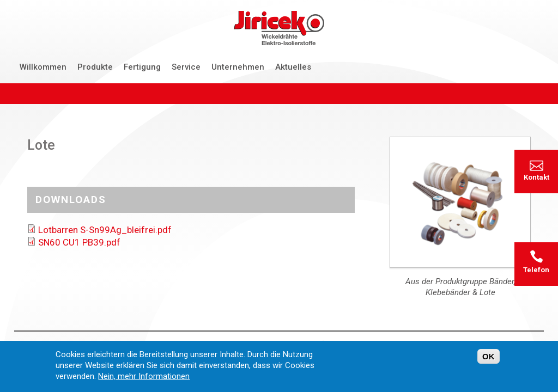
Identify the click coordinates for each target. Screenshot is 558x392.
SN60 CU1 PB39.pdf (79, 242)
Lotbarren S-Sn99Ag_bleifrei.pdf (105, 230)
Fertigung (142, 67)
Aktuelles (293, 67)
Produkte (95, 67)
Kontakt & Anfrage (96, 344)
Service (186, 67)
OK (489, 360)
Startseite (33, 344)
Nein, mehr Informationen (144, 380)
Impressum (218, 344)
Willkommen (43, 67)
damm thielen (517, 344)
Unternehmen (238, 67)
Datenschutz (164, 344)
